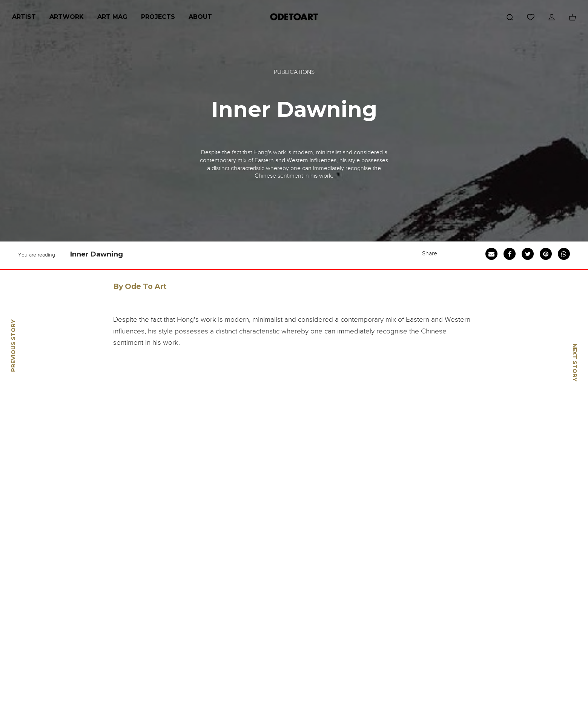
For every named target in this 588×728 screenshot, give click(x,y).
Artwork (67, 17)
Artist (24, 17)
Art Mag (112, 17)
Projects (158, 17)
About (200, 17)
